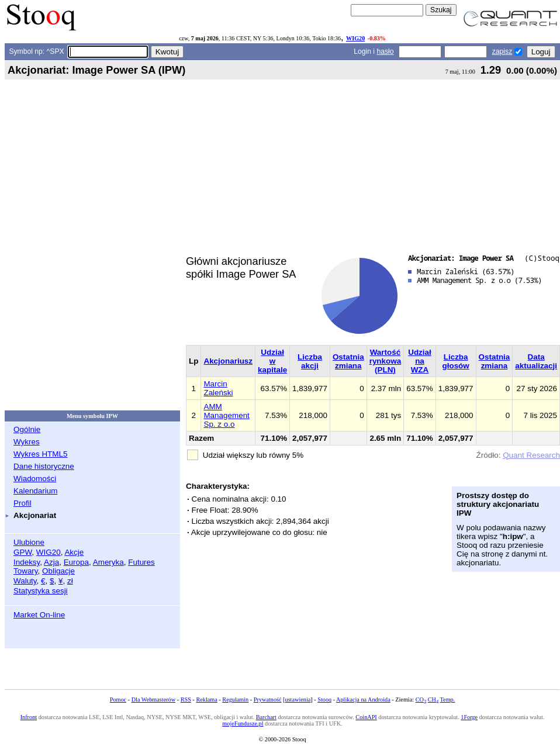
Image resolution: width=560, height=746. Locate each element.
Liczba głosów (456, 361)
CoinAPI (366, 717)
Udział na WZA (420, 361)
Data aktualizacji (536, 361)
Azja (51, 562)
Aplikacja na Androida (363, 700)
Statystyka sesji (41, 591)
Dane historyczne (44, 466)
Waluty (25, 581)
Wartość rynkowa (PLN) (386, 361)
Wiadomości (35, 479)
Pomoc (118, 700)
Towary (26, 571)
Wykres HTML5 (40, 454)
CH (433, 700)
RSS (186, 700)
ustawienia (298, 700)
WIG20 (355, 38)
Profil (23, 503)
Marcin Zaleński (218, 388)
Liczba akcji (310, 361)
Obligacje (58, 571)
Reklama (206, 700)
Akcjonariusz (228, 361)
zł (70, 581)
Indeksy (27, 562)
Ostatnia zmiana (348, 361)
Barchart (266, 717)
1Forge (469, 717)
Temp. (448, 700)
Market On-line (39, 615)
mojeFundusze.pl (243, 723)
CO (421, 700)
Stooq (324, 700)
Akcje (74, 552)
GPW (23, 552)
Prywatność (268, 700)
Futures (141, 562)
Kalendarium (35, 491)
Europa (76, 562)
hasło (385, 51)
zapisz (502, 51)
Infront (29, 717)
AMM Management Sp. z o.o (226, 415)
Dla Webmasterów (153, 700)
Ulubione (29, 542)
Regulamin (235, 700)
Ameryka (108, 562)
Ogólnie (27, 429)
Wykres (27, 442)
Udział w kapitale (272, 361)
